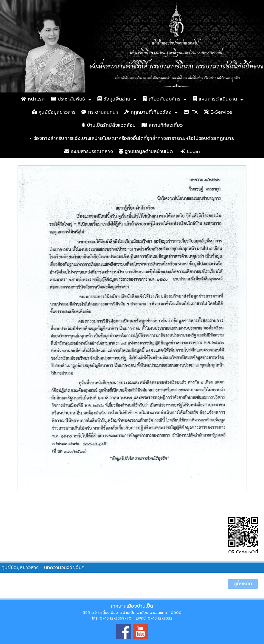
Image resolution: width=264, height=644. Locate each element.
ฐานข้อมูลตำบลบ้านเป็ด (146, 152)
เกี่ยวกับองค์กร (161, 99)
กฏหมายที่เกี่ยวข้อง (148, 112)
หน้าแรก (33, 99)
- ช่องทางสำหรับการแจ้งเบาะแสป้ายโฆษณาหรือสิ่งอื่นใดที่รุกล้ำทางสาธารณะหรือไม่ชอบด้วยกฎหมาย (132, 138)
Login (190, 152)
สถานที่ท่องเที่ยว (162, 125)
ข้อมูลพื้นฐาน (114, 99)
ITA (191, 112)
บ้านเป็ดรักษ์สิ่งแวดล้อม (109, 125)
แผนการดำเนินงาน (215, 99)
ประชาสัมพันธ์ (68, 99)
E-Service (218, 112)
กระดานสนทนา (100, 112)
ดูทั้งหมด (243, 584)
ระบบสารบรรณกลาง (89, 152)
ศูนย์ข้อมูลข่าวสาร (54, 112)
